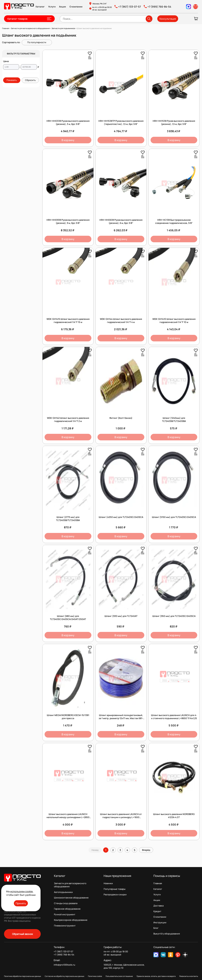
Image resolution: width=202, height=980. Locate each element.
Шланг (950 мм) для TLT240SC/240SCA (174, 616)
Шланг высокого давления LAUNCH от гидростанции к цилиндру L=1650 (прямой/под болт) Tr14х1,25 (121, 817)
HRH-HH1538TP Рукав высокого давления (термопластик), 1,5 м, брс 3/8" (121, 122)
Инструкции (160, 922)
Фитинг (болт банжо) (121, 418)
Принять (21, 903)
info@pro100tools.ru (64, 965)
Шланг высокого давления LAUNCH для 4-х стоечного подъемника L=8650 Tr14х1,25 (174, 717)
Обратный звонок (22, 934)
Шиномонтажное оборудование (71, 898)
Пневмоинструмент (65, 926)
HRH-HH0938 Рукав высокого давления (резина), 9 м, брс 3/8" (68, 221)
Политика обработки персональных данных (23, 976)
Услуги (52, 7)
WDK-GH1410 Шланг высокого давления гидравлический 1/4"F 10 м (174, 321)
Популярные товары (114, 889)
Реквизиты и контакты (189, 976)
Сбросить (30, 80)
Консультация (168, 19)
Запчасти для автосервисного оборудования (70, 885)
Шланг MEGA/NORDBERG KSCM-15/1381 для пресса (68, 717)
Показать (12, 80)
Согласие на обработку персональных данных (64, 976)
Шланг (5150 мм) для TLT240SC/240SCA (174, 517)
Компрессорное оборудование (71, 920)
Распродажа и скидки (115, 895)
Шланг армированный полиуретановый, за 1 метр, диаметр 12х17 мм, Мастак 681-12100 (121, 718)
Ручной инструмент (65, 914)
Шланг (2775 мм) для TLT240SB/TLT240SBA (68, 519)
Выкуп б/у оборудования (167, 934)
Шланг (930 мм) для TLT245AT (121, 616)
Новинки (108, 883)
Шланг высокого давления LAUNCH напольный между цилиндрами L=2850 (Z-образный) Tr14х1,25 (68, 817)
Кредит (157, 911)
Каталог (40, 7)
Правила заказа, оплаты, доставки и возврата (156, 976)
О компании (76, 7)
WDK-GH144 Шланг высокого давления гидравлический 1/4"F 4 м (121, 321)
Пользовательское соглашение (119, 976)
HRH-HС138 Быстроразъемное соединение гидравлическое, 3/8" (174, 221)
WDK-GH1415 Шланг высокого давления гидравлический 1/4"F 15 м (68, 321)
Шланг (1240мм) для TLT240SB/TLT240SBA (174, 420)
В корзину (68, 140)
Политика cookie (95, 976)
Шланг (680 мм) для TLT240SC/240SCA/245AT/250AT (68, 618)
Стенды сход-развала (66, 903)
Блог (156, 928)
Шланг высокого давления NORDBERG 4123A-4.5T (174, 816)
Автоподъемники (63, 892)
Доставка (158, 906)
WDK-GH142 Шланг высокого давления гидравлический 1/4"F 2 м (68, 420)
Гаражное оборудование (67, 909)
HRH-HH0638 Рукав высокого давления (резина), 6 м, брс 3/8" (121, 221)
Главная (158, 883)
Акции (62, 7)
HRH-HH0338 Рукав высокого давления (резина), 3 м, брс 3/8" (68, 122)
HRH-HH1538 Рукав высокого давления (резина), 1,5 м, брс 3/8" (174, 122)
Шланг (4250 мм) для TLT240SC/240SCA (121, 517)
